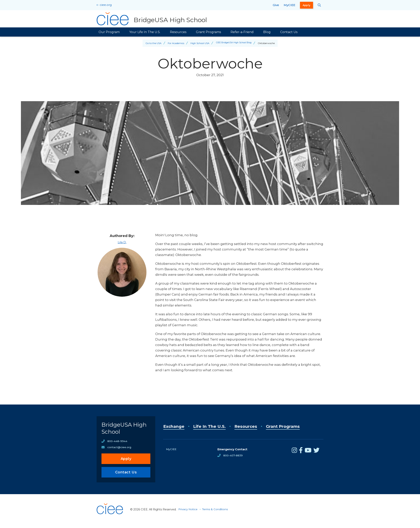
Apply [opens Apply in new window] (307, 5)
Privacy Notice (188, 513)
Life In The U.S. (216, 426)
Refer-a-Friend (242, 32)
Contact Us (289, 32)
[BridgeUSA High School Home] (152, 19)
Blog (267, 32)
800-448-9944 (118, 444)
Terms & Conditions (216, 513)
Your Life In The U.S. (145, 32)
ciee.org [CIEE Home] (106, 5)
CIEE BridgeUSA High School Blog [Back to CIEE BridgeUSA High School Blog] (234, 43)
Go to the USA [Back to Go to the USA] (152, 43)
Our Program (109, 32)
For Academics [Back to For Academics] (174, 43)
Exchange (176, 426)
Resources (178, 32)
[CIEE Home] (110, 523)
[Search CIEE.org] (319, 5)
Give (276, 5)
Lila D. (122, 242)
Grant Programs (208, 32)
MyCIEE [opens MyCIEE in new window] (289, 5)
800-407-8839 (233, 456)
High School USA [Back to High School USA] (198, 43)
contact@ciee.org (120, 451)
